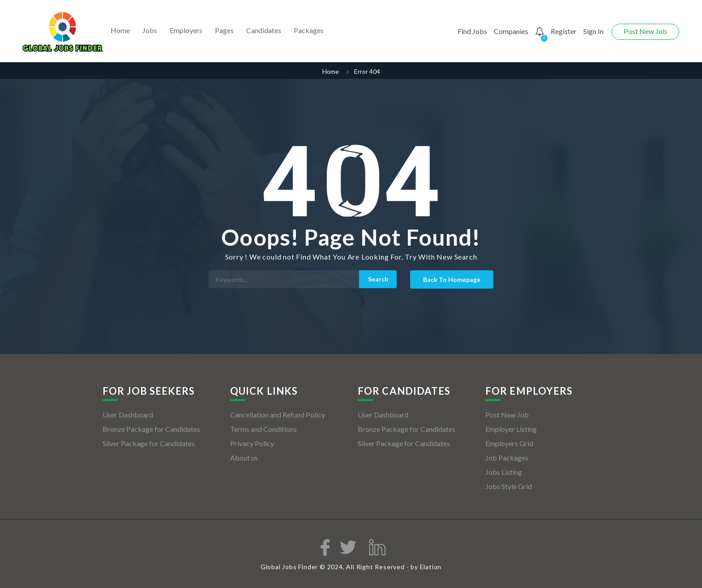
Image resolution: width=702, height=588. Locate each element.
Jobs (150, 30)
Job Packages (507, 458)
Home (120, 30)
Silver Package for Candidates (149, 443)
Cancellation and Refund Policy (278, 415)
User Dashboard (128, 415)
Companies (511, 31)
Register (564, 31)
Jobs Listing (504, 472)
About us (244, 458)
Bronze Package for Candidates (151, 429)
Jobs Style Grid (509, 486)
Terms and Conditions (263, 429)
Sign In (593, 31)
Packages (309, 30)
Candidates (264, 30)
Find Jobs (472, 31)
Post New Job (645, 31)
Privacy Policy (252, 443)
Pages (224, 30)
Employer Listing (511, 429)
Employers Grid (509, 443)
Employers (186, 30)
